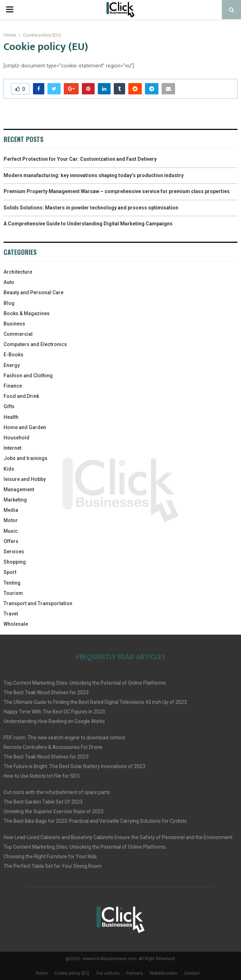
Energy (12, 365)
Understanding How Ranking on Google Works (54, 721)
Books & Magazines (27, 313)
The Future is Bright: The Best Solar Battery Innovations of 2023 (74, 766)
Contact (192, 973)
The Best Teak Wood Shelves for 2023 (46, 692)
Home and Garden (25, 427)
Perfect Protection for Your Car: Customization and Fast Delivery (80, 159)
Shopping (15, 562)
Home (42, 973)
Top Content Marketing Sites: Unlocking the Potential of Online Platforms (85, 683)
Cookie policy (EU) (72, 973)
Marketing (15, 500)
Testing (12, 583)
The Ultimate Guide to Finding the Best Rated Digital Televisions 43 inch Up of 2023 (95, 702)
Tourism (13, 593)
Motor (11, 520)
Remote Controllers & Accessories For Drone (53, 747)
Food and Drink (21, 396)
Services (14, 552)
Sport (10, 572)
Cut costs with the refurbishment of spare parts (57, 792)
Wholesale (16, 624)
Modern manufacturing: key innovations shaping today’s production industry (94, 175)
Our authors (108, 973)
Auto (9, 282)
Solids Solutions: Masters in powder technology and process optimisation (91, 208)
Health (11, 417)
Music (11, 531)
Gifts (9, 406)
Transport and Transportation (38, 603)
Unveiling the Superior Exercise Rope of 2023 (54, 811)
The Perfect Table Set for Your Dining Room (53, 866)
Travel (11, 614)
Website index (163, 973)
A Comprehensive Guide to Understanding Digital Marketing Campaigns (88, 224)
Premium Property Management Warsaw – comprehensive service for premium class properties (117, 191)
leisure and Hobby (25, 479)
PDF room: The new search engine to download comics (65, 738)
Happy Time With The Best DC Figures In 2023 (54, 712)
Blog (9, 303)
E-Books (13, 355)
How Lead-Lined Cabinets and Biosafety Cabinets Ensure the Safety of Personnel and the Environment (118, 837)
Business (14, 324)
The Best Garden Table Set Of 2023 (43, 802)
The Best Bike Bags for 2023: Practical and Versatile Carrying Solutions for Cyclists (95, 821)
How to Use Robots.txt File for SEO (42, 776)
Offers (11, 541)
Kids (9, 469)
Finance (13, 386)
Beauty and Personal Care (33, 292)
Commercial (18, 334)
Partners (134, 973)
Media (11, 510)
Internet (12, 448)
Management (19, 489)
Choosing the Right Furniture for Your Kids (50, 856)
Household (16, 438)
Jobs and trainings (26, 458)
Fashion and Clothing (28, 376)
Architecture (18, 272)
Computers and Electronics (35, 344)
